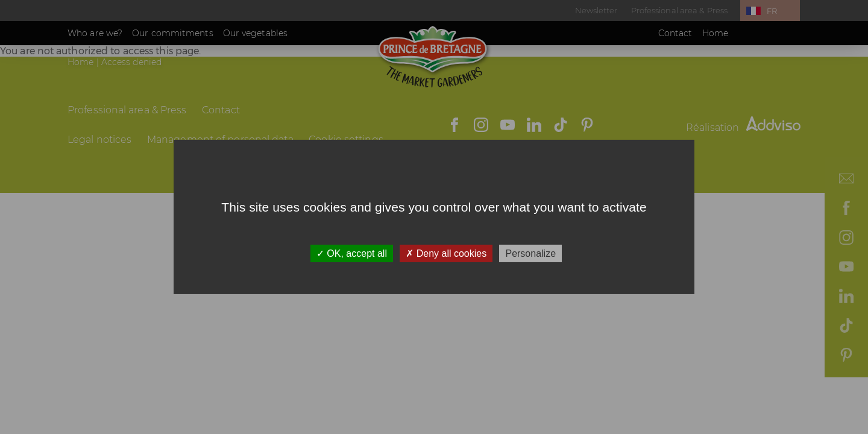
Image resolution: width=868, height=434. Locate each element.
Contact (675, 33)
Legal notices (99, 140)
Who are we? (95, 33)
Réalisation (743, 127)
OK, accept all (352, 253)
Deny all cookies (446, 253)
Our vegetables (255, 33)
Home (715, 33)
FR (772, 11)
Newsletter (596, 10)
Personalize (530, 253)
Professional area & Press (680, 10)
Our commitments (173, 33)
